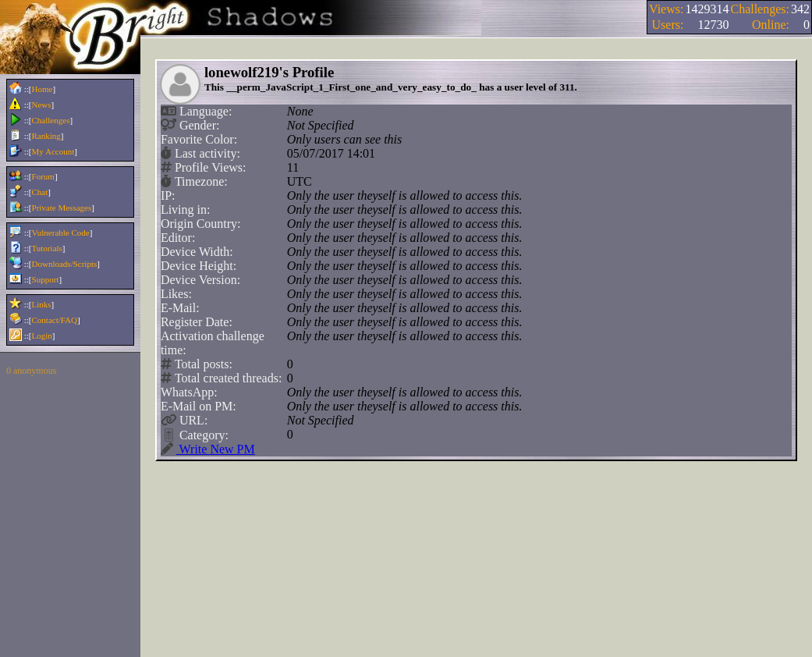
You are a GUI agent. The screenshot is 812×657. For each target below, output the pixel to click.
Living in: (186, 210)
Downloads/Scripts (65, 264)
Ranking (46, 136)
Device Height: (199, 266)
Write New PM (208, 449)
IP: (168, 195)
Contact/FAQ (55, 320)
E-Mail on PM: (199, 406)
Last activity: (202, 154)
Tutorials (47, 248)
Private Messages (62, 208)
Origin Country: (201, 224)
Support (46, 279)
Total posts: (198, 364)
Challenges (51, 120)
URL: (186, 421)
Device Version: (200, 280)
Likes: (176, 294)
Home (43, 89)
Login (42, 336)
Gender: (192, 126)
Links (42, 304)
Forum (43, 176)
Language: (198, 112)
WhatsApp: (189, 392)
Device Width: (197, 252)
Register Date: (197, 322)
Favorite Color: (199, 139)
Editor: (178, 238)
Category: (196, 435)
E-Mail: (180, 308)
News (42, 105)
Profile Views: (205, 168)
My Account (53, 151)
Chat (40, 192)
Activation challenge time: (213, 343)
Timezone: (196, 182)
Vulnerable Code (61, 233)
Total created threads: (223, 378)
